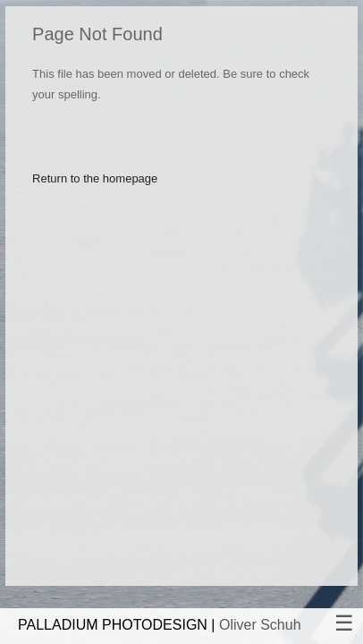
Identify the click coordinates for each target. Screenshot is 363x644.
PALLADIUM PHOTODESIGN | (160, 625)
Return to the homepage (95, 178)
